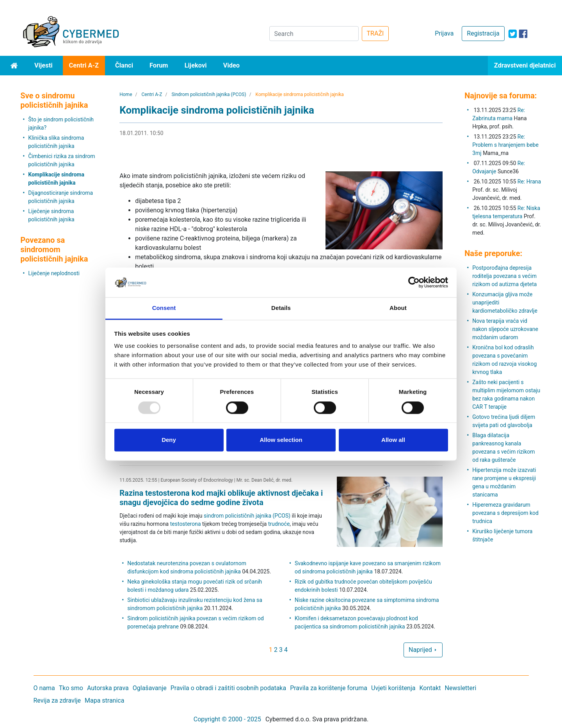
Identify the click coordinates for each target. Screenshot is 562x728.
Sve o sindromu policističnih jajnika (54, 100)
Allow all (393, 440)
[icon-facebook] (523, 34)
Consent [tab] (164, 308)
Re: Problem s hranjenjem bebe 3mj (505, 145)
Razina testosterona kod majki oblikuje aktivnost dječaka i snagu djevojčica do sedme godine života (221, 498)
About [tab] (398, 308)
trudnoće (279, 524)
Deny (169, 440)
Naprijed (423, 650)
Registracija (483, 33)
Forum (159, 65)
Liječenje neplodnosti (54, 273)
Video (232, 65)
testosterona (186, 524)
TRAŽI (375, 33)
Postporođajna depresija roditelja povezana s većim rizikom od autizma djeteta (504, 276)
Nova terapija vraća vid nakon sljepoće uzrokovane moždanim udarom (505, 329)
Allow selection (281, 440)
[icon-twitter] (513, 34)
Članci (124, 65)
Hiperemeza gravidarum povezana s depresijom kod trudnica (505, 513)
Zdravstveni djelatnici (525, 65)
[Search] (314, 34)
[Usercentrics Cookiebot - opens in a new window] (414, 282)
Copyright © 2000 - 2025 (227, 719)
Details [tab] (281, 308)
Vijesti (44, 65)
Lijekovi (196, 65)
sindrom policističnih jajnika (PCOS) (247, 516)
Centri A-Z (84, 65)
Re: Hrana (529, 182)
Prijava (444, 33)
